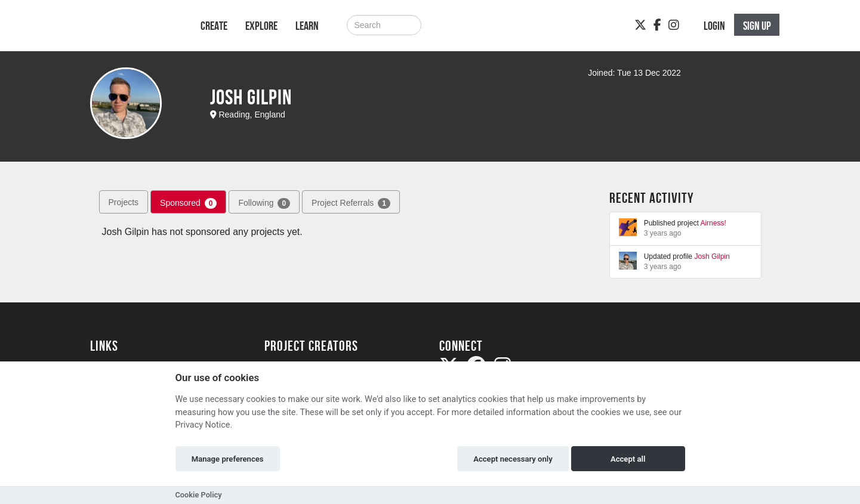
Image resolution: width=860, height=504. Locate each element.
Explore (261, 26)
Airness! (713, 223)
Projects (124, 202)
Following (264, 203)
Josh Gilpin (712, 256)
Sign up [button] (757, 26)
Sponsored (188, 203)
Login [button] (714, 26)
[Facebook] (657, 25)
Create (214, 26)
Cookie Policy (199, 495)
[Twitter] (640, 25)
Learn (307, 26)
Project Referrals (351, 203)
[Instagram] (674, 25)
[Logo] (130, 31)
